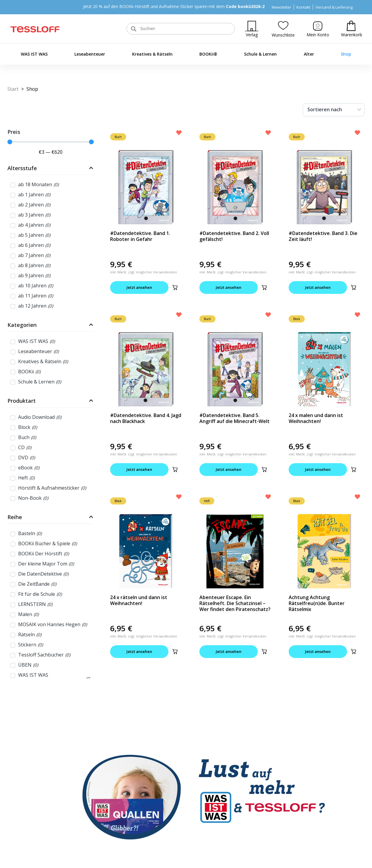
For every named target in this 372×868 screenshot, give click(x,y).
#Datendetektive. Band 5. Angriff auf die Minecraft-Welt (235, 418)
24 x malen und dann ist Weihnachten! (316, 418)
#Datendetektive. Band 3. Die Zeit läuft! (323, 236)
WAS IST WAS (34, 54)
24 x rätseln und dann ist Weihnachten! (139, 600)
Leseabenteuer (90, 54)
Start (13, 89)
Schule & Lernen (260, 54)
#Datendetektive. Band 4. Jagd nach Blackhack (146, 418)
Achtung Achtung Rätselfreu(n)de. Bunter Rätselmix (317, 603)
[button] (175, 287)
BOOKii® (208, 54)
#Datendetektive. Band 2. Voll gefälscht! (234, 236)
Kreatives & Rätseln (152, 54)
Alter (309, 54)
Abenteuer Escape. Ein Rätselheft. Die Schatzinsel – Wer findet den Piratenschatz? (235, 603)
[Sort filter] (334, 110)
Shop (346, 54)
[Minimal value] (51, 142)
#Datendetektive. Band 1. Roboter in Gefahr (140, 236)
